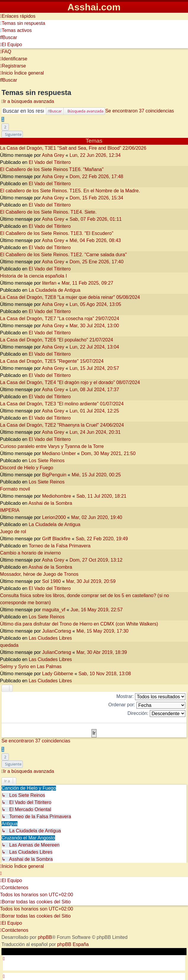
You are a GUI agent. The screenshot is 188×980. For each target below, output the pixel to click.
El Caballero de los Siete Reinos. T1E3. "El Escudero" (57, 233)
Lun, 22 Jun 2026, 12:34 (95, 155)
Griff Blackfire (56, 539)
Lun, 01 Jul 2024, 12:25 (94, 411)
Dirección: (156, 714)
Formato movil (15, 489)
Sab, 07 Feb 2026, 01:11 (96, 219)
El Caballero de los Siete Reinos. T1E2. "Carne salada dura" (63, 255)
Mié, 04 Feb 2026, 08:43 (95, 240)
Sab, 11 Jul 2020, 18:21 (101, 496)
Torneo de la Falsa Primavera (60, 546)
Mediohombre (57, 496)
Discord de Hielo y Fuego (27, 468)
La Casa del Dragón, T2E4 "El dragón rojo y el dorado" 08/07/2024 (70, 382)
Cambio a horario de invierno (30, 553)
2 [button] (5, 127)
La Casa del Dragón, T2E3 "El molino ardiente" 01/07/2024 (62, 404)
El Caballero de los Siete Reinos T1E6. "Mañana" (52, 169)
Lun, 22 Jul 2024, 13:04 (94, 347)
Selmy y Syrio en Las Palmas (31, 667)
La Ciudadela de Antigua (54, 290)
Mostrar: (151, 697)
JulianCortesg (57, 631)
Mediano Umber (59, 453)
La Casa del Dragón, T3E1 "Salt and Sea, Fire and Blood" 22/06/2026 (73, 148)
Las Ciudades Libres (50, 638)
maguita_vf (54, 610)
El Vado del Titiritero (50, 162)
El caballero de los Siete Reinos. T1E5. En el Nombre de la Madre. (70, 191)
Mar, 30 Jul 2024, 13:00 (94, 326)
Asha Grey (53, 155)
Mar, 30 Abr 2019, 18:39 (102, 652)
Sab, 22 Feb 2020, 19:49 (102, 539)
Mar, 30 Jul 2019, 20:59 (91, 581)
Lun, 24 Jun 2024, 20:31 (95, 432)
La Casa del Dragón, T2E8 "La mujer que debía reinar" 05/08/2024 (70, 297)
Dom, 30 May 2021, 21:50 (108, 453)
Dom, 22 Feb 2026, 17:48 (96, 177)
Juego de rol (13, 532)
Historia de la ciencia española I (33, 276)
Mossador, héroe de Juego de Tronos (39, 574)
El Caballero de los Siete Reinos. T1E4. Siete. (48, 212)
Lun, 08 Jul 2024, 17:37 (94, 390)
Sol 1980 (51, 581)
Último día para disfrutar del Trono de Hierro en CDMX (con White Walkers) (79, 624)
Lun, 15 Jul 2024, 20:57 (94, 368)
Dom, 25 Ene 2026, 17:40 (97, 262)
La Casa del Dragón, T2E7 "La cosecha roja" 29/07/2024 (60, 319)
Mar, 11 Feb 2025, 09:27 (87, 283)
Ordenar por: (147, 705)
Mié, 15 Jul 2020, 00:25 (96, 475)
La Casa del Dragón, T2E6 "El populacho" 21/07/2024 (57, 340)
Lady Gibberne (58, 674)
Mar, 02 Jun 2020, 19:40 (97, 517)
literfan (49, 283)
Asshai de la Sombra (50, 503)
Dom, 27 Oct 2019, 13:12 (96, 560)
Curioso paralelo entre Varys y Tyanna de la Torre (52, 446)
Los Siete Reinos (47, 461)
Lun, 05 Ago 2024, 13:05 (95, 304)
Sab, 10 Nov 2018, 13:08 (105, 674)
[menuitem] (23, 23)
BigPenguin (54, 475)
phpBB (45, 937)
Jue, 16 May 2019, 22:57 (97, 610)
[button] (12, 134)
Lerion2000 (54, 517)
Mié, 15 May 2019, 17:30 (102, 631)
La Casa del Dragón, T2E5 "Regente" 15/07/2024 (52, 361)
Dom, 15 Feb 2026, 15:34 (96, 198)
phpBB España (73, 944)
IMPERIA (10, 510)
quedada (9, 645)
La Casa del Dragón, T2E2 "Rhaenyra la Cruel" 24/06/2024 (62, 425)
